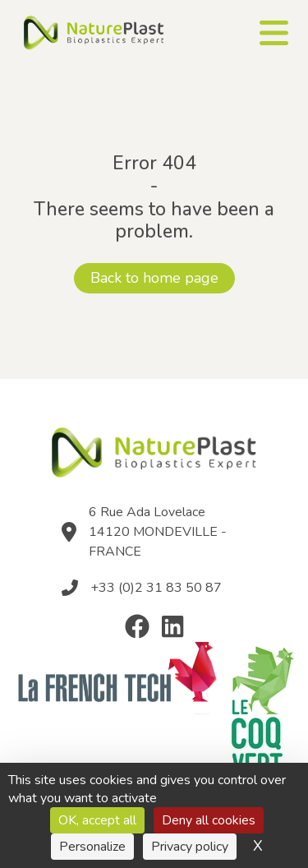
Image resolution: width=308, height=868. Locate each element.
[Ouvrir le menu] (274, 33)
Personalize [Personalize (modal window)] (92, 847)
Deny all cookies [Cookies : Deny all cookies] (209, 820)
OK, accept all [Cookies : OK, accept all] (97, 820)
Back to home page (154, 278)
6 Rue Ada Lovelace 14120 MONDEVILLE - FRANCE (158, 532)
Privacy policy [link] (190, 847)
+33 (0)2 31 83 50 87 (156, 588)
